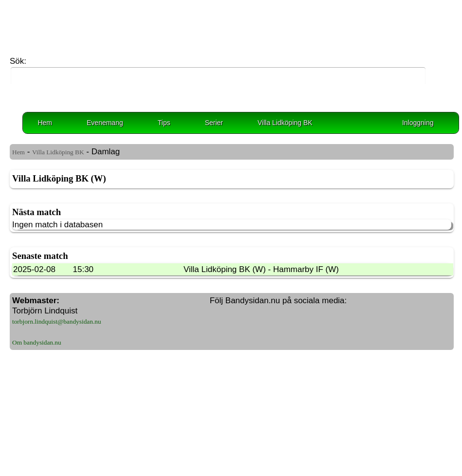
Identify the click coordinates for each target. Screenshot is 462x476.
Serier (214, 123)
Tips (164, 123)
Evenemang (105, 123)
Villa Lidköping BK (285, 123)
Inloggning (418, 123)
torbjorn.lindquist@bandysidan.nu (57, 321)
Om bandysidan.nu (37, 342)
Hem (45, 123)
